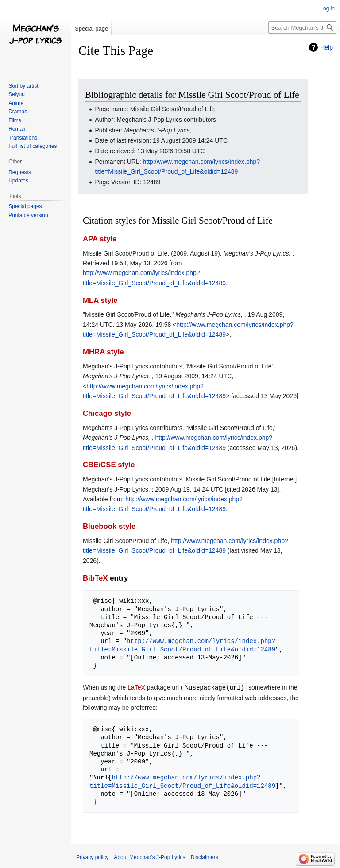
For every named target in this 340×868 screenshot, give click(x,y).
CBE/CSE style (109, 465)
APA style (100, 239)
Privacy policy (92, 857)
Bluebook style (109, 526)
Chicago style (107, 413)
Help (326, 47)
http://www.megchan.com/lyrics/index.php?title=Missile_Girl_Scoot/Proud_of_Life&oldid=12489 (182, 645)
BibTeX (95, 578)
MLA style (100, 300)
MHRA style (103, 352)
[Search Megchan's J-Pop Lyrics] (302, 27)
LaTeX (136, 687)
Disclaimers (205, 857)
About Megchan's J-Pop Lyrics (149, 857)
